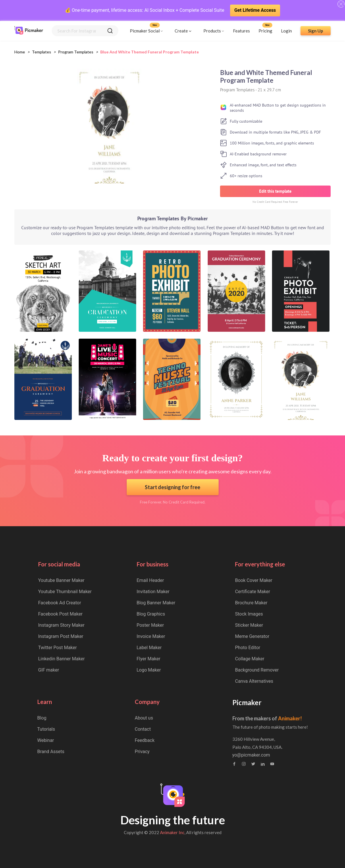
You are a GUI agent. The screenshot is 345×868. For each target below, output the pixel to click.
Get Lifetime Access (255, 10)
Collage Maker (250, 659)
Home (20, 52)
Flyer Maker (149, 659)
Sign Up (316, 31)
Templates (42, 52)
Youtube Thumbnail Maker (65, 592)
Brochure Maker (251, 603)
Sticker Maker (249, 625)
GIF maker (49, 670)
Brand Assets (51, 752)
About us (144, 718)
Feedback (145, 740)
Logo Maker (149, 670)
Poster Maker (150, 625)
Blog (42, 718)
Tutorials (46, 729)
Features (241, 31)
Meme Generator (252, 636)
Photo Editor (248, 648)
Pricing (265, 31)
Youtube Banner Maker (61, 580)
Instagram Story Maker (61, 625)
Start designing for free (172, 487)
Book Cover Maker (254, 580)
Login (286, 31)
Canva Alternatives (254, 681)
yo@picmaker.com (251, 755)
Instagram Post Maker (61, 636)
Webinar (46, 740)
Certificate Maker (253, 592)
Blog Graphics (151, 614)
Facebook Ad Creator (60, 603)
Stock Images (249, 614)
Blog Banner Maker (156, 603)
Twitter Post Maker (57, 648)
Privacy (142, 752)
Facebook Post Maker (60, 614)
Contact (143, 729)
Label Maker (149, 648)
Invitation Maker (153, 592)
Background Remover (257, 670)
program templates (76, 52)
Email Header (150, 580)
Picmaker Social (145, 31)
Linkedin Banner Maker (61, 659)
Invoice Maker (151, 636)
